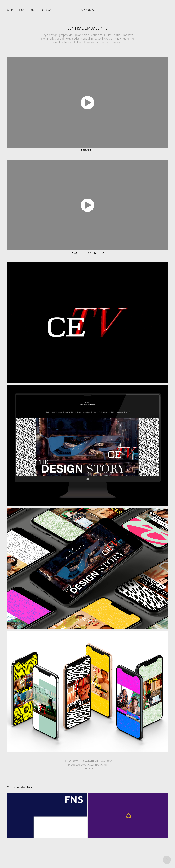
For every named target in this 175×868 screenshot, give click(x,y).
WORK (11, 10)
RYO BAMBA (87, 10)
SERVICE (22, 10)
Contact (47, 10)
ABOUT (35, 10)
